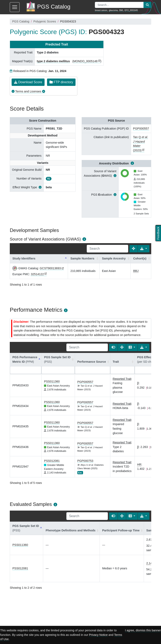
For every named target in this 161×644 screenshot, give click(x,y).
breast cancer (101, 10)
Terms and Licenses (28, 91)
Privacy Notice (98, 635)
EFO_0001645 (131, 10)
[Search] (107, 249)
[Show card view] (113, 347)
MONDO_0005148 (85, 61)
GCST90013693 (50, 268)
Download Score (28, 82)
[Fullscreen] (134, 249)
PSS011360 (52, 381)
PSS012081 (52, 461)
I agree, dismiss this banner (143, 630)
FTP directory (61, 82)
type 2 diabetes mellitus (53, 61)
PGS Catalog (21, 21)
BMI (121, 10)
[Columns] (132, 347)
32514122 (37, 274)
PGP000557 (141, 129)
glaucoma (113, 10)
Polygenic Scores (45, 21)
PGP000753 (85, 461)
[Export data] (144, 249)
